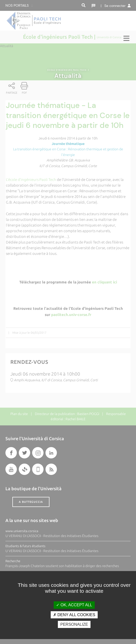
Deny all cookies (74, 615)
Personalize (74, 624)
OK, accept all (74, 605)
